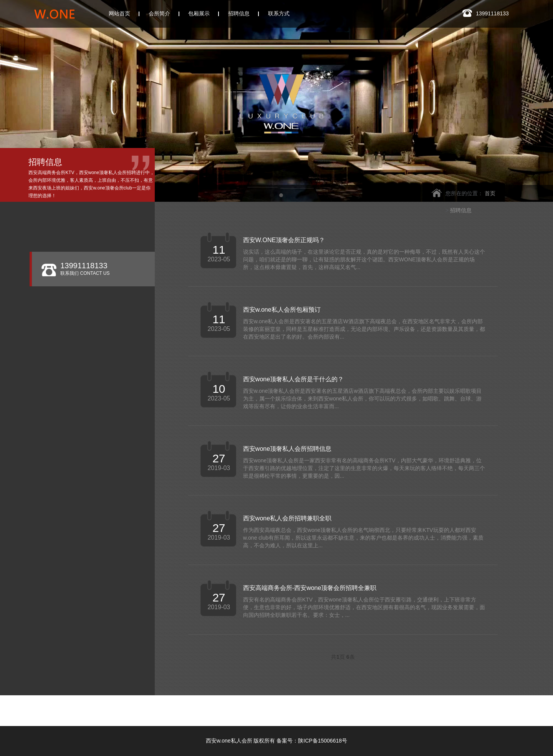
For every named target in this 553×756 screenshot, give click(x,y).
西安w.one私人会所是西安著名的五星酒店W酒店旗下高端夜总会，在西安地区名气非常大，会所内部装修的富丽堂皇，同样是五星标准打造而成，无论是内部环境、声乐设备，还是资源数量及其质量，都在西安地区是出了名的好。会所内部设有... (364, 329)
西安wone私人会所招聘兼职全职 (287, 518)
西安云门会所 (165, 708)
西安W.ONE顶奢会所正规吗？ (284, 240)
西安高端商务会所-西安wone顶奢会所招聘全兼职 (310, 588)
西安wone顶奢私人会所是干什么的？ (293, 379)
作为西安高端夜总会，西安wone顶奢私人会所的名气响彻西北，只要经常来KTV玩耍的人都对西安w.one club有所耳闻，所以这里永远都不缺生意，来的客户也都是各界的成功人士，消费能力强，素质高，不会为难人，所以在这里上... (363, 538)
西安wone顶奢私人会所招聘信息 (287, 449)
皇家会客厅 (497, 708)
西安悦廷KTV (333, 708)
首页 (490, 193)
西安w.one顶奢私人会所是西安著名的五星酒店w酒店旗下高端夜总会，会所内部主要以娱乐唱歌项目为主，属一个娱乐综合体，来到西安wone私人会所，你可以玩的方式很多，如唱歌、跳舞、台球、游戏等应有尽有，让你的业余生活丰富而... (362, 399)
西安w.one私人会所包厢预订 (282, 310)
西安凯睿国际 (194, 715)
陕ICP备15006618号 (323, 741)
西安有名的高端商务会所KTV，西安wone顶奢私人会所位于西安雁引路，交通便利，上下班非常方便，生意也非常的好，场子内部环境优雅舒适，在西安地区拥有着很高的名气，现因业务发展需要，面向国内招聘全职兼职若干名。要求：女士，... (364, 607)
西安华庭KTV (388, 708)
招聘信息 (461, 210)
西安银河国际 (277, 708)
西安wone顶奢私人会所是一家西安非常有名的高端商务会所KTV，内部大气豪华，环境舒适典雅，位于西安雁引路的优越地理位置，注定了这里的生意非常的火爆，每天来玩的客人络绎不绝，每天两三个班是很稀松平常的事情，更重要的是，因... (364, 468)
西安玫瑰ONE (221, 708)
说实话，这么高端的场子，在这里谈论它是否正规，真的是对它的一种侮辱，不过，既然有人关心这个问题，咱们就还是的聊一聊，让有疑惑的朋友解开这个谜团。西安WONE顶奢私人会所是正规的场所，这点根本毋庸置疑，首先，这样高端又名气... (364, 259)
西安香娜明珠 (444, 708)
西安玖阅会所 (138, 715)
